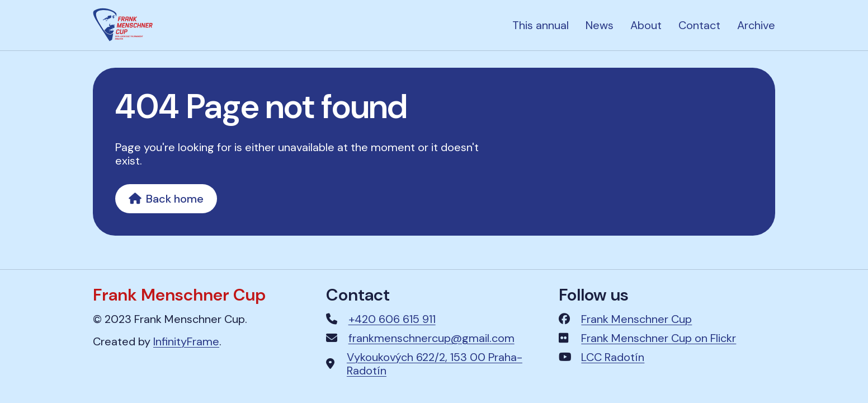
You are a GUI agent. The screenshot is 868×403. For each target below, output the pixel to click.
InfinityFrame (186, 341)
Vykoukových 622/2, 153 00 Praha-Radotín (435, 364)
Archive (756, 25)
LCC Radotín (613, 357)
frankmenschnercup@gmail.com (431, 338)
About (646, 25)
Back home (166, 199)
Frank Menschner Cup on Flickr (659, 338)
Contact (699, 25)
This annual (541, 25)
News (600, 25)
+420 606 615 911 (392, 319)
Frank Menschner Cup (636, 319)
